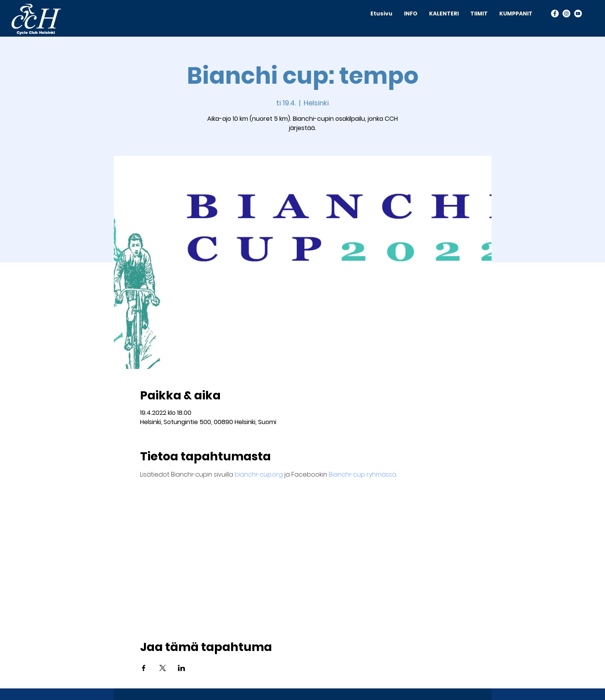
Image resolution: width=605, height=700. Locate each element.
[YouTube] (578, 14)
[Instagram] (566, 14)
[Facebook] (555, 14)
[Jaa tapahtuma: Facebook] (144, 668)
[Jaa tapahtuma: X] (163, 668)
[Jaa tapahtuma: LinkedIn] (182, 668)
